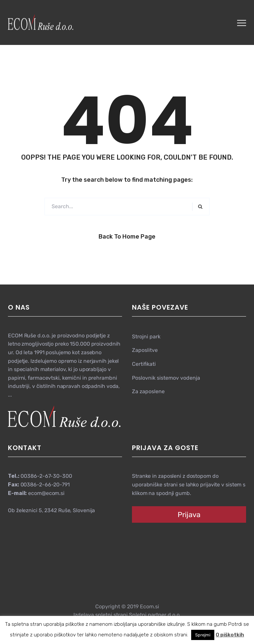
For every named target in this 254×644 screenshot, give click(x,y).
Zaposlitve (145, 350)
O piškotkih (230, 635)
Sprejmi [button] (203, 635)
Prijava (189, 515)
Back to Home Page (127, 237)
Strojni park (146, 337)
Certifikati (144, 364)
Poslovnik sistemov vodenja (166, 378)
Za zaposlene (148, 391)
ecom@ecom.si (46, 493)
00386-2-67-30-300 (46, 476)
